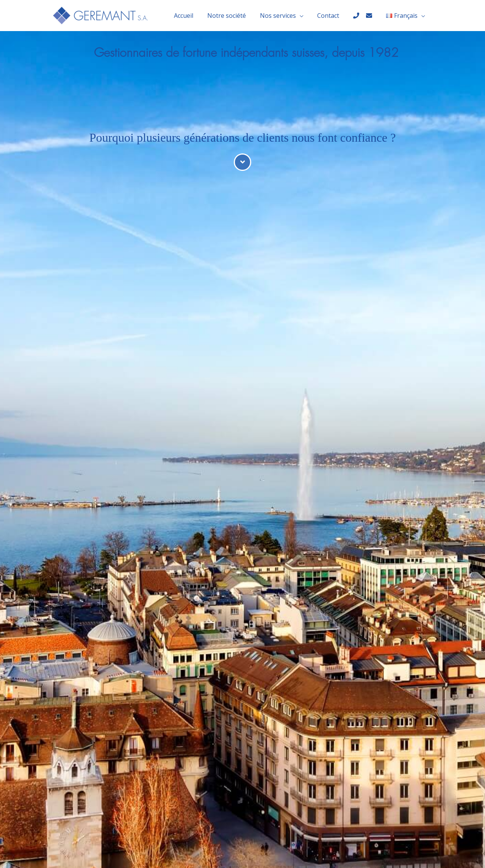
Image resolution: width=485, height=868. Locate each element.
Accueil (194, 16)
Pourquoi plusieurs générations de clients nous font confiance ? (243, 138)
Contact (333, 16)
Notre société (235, 16)
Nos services (285, 16)
